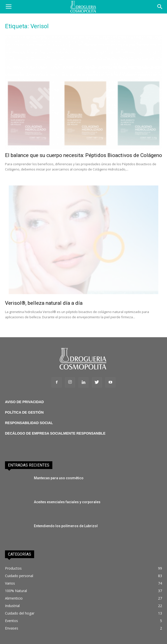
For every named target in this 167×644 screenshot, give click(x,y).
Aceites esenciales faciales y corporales (67, 502)
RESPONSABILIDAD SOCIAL (29, 423)
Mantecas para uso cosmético (59, 478)
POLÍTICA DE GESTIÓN (24, 412)
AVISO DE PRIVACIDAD (24, 402)
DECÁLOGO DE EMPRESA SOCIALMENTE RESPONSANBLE (55, 433)
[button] (160, 7)
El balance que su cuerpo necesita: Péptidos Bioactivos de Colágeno (83, 155)
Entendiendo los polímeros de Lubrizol (66, 526)
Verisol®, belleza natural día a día (44, 303)
